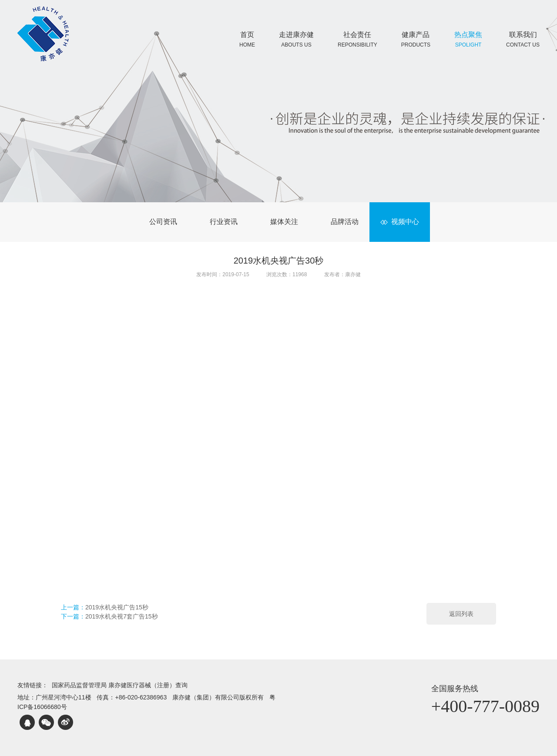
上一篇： (105, 607)
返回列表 (461, 614)
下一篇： (109, 616)
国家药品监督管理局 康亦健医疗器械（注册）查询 (120, 685)
